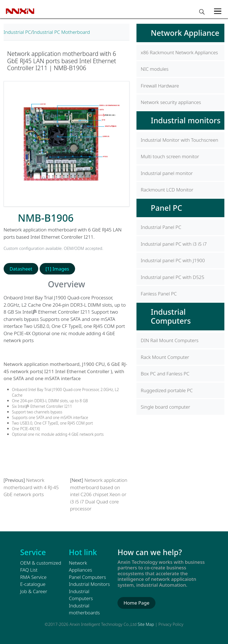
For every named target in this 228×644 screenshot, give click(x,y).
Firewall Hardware (160, 86)
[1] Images (57, 269)
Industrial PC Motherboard (61, 32)
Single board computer (165, 407)
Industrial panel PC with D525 (172, 277)
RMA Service (33, 577)
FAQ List (29, 570)
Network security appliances (171, 102)
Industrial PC (17, 32)
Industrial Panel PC (161, 227)
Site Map (146, 624)
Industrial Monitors (89, 584)
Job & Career (34, 591)
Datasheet (21, 269)
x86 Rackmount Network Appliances (179, 52)
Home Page (137, 603)
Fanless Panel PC (159, 294)
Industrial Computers (171, 316)
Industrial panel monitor (167, 173)
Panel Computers (87, 577)
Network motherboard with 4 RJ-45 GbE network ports (31, 487)
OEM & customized (41, 563)
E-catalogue (33, 584)
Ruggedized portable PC (167, 390)
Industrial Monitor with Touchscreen (179, 140)
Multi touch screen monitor (170, 156)
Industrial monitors (186, 120)
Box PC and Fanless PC (165, 374)
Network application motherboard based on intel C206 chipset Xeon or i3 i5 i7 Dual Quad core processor (99, 494)
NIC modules (154, 69)
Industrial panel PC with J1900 (173, 260)
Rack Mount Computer (165, 357)
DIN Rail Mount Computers (170, 340)
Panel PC (166, 208)
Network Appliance (185, 33)
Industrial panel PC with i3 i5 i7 (174, 244)
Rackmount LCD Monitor (167, 190)
